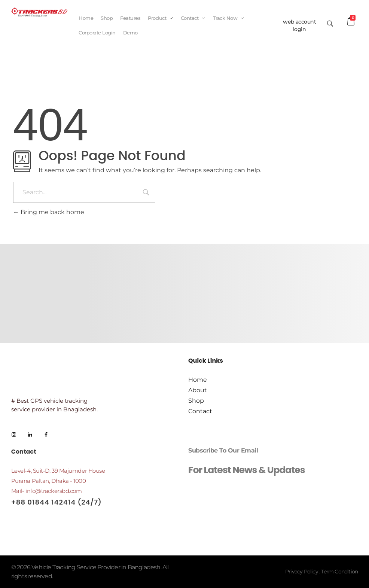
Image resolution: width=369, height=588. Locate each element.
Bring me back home (49, 212)
